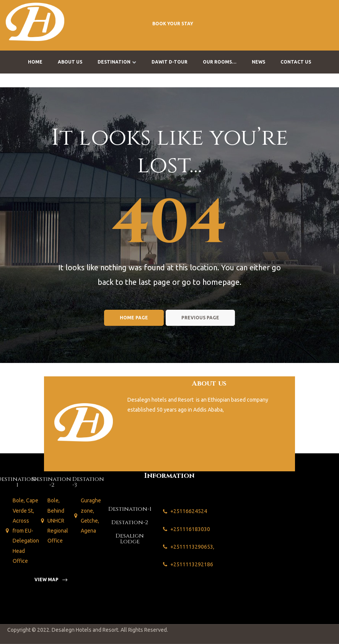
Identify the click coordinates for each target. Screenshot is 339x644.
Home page (134, 318)
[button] (173, 23)
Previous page (200, 318)
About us (70, 62)
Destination (117, 62)
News (258, 62)
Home (35, 62)
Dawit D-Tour (169, 62)
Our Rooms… (220, 62)
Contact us (296, 62)
